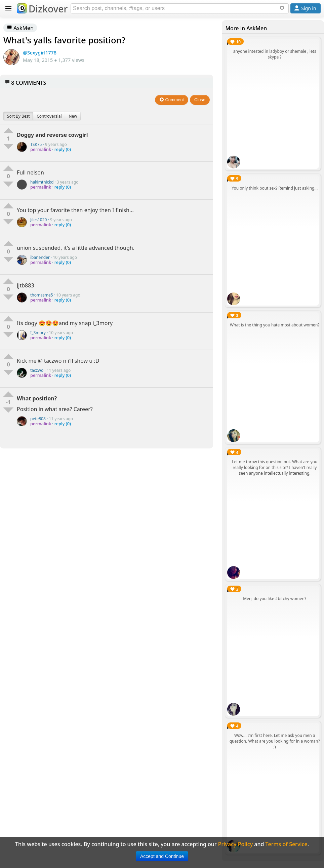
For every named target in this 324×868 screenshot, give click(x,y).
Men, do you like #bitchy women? (275, 599)
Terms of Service (287, 844)
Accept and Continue (162, 856)
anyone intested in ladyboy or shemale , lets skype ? (275, 54)
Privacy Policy (235, 844)
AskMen (20, 28)
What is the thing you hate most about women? (275, 325)
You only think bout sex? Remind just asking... (275, 188)
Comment (172, 100)
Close (200, 100)
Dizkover (42, 9)
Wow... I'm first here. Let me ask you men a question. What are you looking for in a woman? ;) (275, 741)
